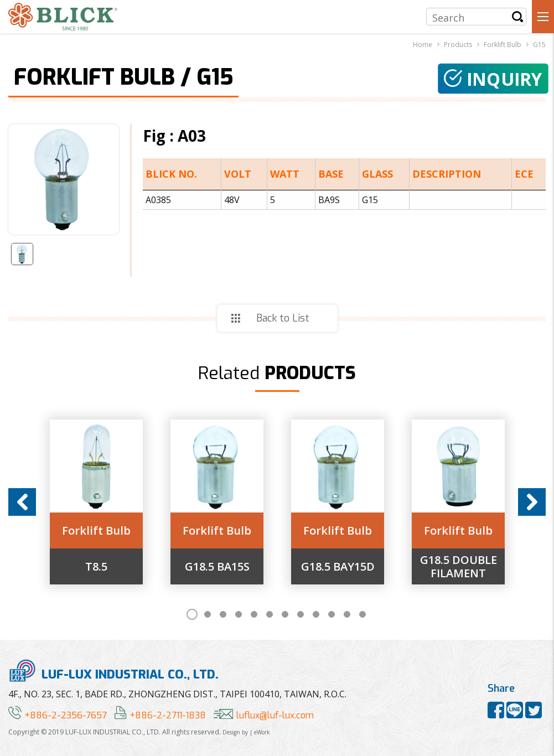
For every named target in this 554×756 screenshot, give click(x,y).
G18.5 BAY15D (338, 567)
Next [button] (532, 502)
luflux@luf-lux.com (264, 715)
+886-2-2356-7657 (58, 715)
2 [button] (208, 614)
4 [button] (239, 614)
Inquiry (493, 79)
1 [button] (192, 614)
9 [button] (316, 614)
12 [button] (363, 614)
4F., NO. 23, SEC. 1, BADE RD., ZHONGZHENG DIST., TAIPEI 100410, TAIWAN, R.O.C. (177, 694)
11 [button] (347, 614)
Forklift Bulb (96, 531)
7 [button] (285, 614)
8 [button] (301, 614)
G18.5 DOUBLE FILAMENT (459, 567)
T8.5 (96, 567)
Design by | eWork (246, 732)
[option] (96, 502)
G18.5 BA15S (217, 567)
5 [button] (254, 614)
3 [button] (223, 614)
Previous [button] (22, 502)
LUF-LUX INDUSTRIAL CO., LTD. (113, 670)
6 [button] (270, 614)
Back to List (283, 318)
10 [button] (332, 614)
